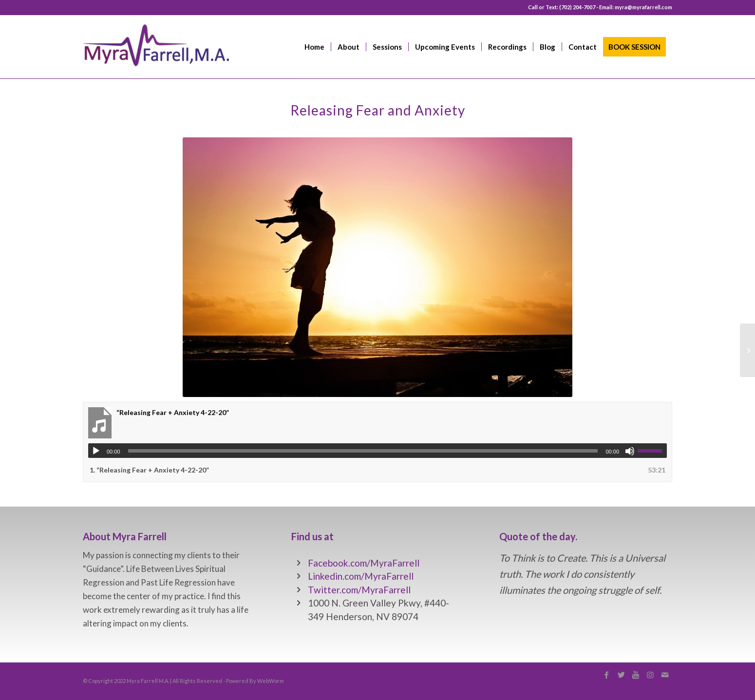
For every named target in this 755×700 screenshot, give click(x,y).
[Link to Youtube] (636, 675)
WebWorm (271, 681)
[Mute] (630, 451)
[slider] (363, 451)
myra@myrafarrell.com (643, 7)
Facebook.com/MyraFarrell (364, 563)
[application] (377, 451)
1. (149, 470)
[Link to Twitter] (621, 675)
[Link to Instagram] (650, 675)
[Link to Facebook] (606, 675)
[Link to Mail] (665, 675)
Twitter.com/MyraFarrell (359, 590)
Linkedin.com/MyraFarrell (361, 576)
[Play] (96, 451)
